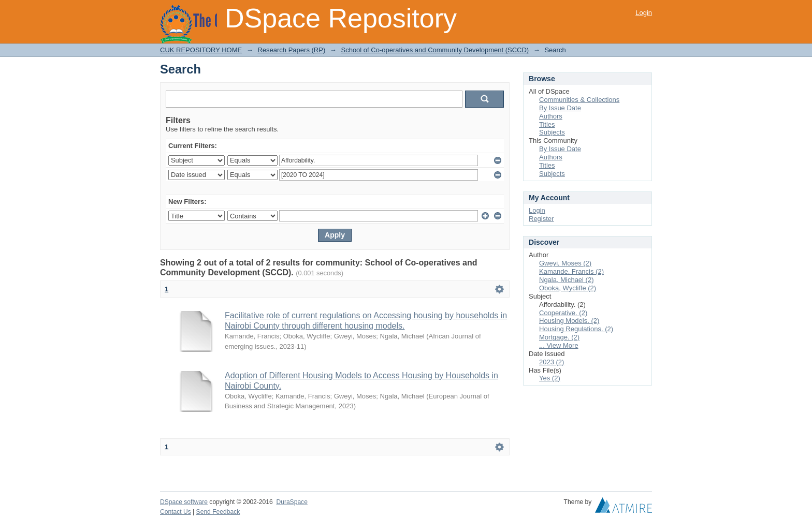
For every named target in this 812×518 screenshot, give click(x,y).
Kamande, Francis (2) (571, 271)
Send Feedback (218, 512)
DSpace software (184, 502)
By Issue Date (560, 108)
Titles (547, 124)
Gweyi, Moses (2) (565, 263)
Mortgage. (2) (559, 337)
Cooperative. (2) (563, 313)
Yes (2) (550, 378)
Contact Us (176, 512)
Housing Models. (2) (569, 321)
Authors (551, 116)
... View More (559, 345)
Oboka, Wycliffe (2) (568, 288)
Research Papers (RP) (291, 50)
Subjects (552, 132)
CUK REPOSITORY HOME (201, 50)
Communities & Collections (579, 100)
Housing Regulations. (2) (576, 329)
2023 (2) (552, 362)
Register (541, 219)
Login (644, 13)
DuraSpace (292, 502)
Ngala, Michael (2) (567, 280)
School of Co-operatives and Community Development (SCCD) (435, 50)
